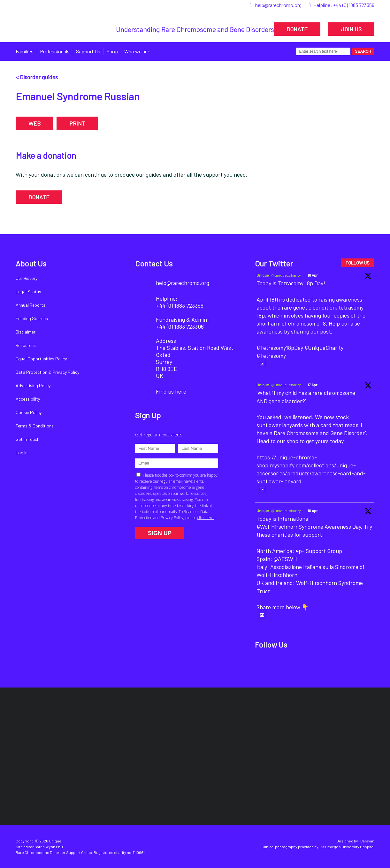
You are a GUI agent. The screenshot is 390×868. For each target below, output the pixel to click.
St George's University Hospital (348, 847)
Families (25, 51)
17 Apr (313, 385)
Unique (263, 275)
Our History (27, 278)
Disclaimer (26, 332)
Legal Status (28, 292)
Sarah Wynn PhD (49, 847)
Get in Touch (27, 439)
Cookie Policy (29, 412)
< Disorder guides (37, 77)
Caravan (367, 841)
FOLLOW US (358, 263)
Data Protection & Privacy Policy (47, 372)
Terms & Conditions (35, 426)
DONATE (297, 29)
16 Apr (313, 511)
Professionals (55, 51)
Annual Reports (31, 305)
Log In (22, 453)
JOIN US (351, 29)
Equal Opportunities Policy (41, 359)
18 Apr (313, 275)
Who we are (137, 51)
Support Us (88, 51)
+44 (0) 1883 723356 (354, 5)
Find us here (171, 391)
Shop (112, 51)
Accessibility (28, 399)
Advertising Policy (33, 385)
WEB (34, 123)
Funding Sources (32, 318)
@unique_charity (286, 275)
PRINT (77, 123)
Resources (26, 345)
